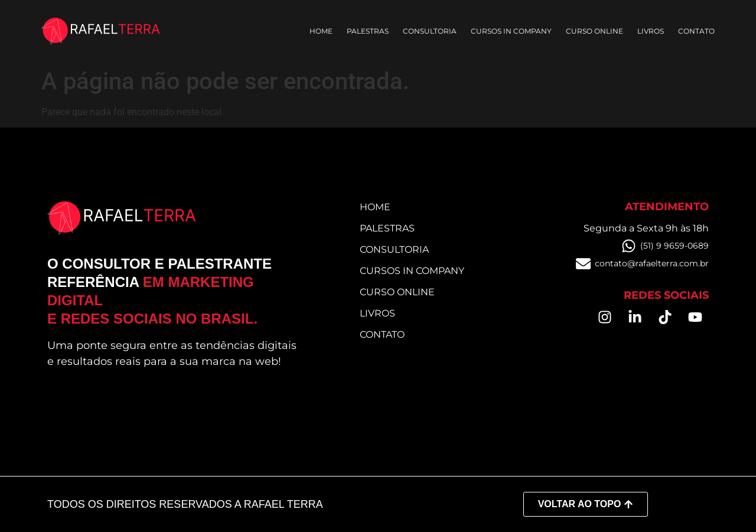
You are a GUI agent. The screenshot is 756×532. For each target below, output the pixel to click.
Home (321, 31)
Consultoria (430, 31)
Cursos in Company (511, 31)
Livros (651, 31)
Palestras (368, 31)
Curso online (594, 31)
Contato (696, 31)
